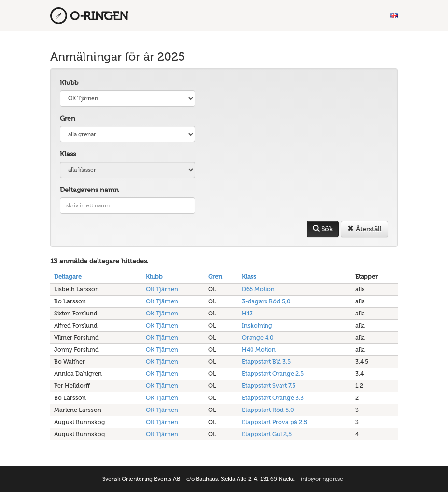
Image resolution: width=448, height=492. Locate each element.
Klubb (69, 83)
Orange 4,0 (258, 337)
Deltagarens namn (89, 190)
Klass (68, 154)
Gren (68, 118)
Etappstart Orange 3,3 (273, 398)
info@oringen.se (322, 479)
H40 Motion (259, 349)
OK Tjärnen (162, 289)
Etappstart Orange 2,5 (273, 374)
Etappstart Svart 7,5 (269, 386)
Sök (323, 229)
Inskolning (257, 325)
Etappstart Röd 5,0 (268, 410)
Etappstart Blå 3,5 (266, 362)
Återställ (364, 229)
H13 (247, 313)
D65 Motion (258, 289)
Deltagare (68, 277)
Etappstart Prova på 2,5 (274, 422)
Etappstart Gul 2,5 (267, 434)
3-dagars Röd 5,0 (266, 301)
